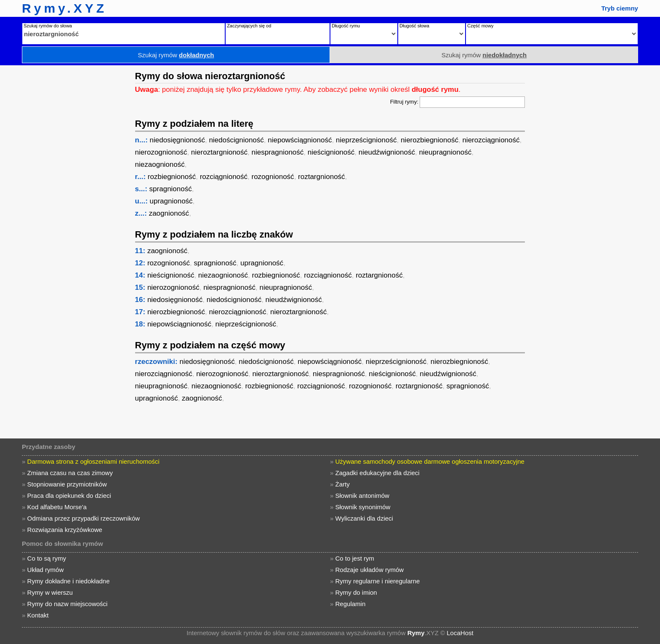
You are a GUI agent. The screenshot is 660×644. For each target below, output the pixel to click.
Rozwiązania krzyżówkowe (65, 530)
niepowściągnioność (300, 140)
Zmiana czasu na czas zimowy (70, 473)
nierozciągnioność (491, 140)
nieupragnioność (445, 152)
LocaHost (460, 633)
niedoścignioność (236, 140)
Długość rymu (346, 26)
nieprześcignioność (366, 140)
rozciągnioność (224, 177)
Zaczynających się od (249, 26)
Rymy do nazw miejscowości (68, 604)
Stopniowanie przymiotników (67, 484)
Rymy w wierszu (50, 592)
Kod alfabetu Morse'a (57, 507)
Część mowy (480, 26)
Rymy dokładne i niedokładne (69, 581)
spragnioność (171, 189)
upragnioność (171, 201)
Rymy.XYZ (64, 8)
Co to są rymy (47, 558)
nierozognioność (161, 152)
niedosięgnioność (177, 140)
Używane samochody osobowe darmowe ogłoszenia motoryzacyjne (430, 461)
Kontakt (38, 615)
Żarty (343, 484)
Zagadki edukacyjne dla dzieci (378, 473)
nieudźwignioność (387, 152)
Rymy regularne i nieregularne (378, 581)
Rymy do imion (356, 592)
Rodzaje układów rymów (370, 570)
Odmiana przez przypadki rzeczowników (84, 518)
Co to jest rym (355, 558)
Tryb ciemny (620, 8)
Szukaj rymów (176, 55)
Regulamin (351, 604)
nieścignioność (331, 152)
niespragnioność (278, 152)
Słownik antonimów (362, 496)
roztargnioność (322, 177)
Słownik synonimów (363, 507)
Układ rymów (46, 570)
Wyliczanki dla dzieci (364, 518)
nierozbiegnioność (430, 140)
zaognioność (169, 213)
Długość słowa (414, 26)
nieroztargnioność (219, 152)
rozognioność (273, 177)
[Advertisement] (65, 192)
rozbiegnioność (172, 177)
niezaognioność (160, 164)
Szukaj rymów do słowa (48, 26)
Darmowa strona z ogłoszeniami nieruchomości (93, 461)
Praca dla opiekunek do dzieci (69, 496)
